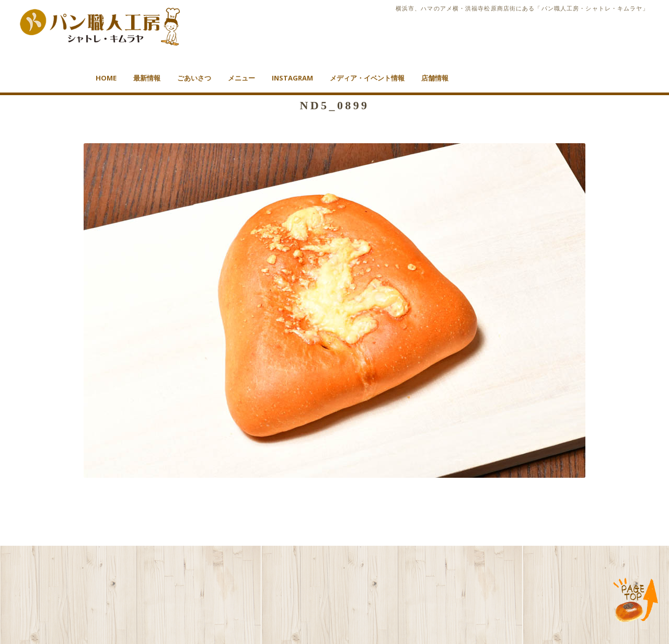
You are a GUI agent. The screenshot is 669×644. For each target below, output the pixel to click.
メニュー (241, 78)
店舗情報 (435, 78)
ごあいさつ (194, 78)
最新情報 (147, 78)
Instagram (292, 78)
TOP (636, 601)
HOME (106, 78)
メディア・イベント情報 (367, 78)
